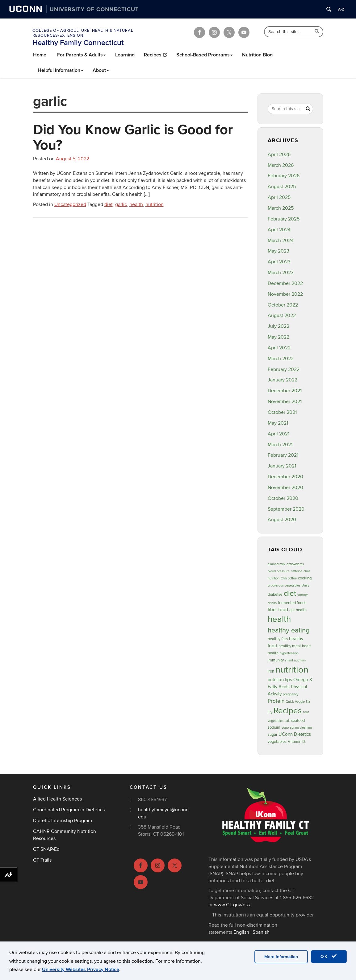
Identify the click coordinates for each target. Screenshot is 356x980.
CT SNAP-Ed (46, 849)
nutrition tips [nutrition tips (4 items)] (280, 680)
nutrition (155, 204)
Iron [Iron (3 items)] (271, 671)
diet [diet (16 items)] (290, 593)
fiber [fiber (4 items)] (272, 610)
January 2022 (283, 380)
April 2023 (279, 262)
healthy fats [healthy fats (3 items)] (278, 639)
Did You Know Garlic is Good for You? (133, 137)
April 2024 (279, 230)
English (241, 932)
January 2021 (282, 466)
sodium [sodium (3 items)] (274, 727)
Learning (125, 55)
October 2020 (283, 498)
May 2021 (278, 423)
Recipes (155, 55)
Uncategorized (70, 204)
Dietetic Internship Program (63, 821)
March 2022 (281, 359)
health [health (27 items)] (279, 619)
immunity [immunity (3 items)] (276, 660)
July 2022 (279, 326)
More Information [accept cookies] (281, 957)
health (136, 204)
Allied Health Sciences (57, 799)
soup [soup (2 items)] (285, 728)
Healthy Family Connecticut (78, 43)
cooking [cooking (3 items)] (305, 578)
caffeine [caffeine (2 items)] (297, 571)
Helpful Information (61, 70)
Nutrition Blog (257, 55)
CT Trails (42, 860)
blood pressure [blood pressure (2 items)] (279, 571)
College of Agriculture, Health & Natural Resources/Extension (83, 33)
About (101, 70)
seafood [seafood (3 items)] (298, 721)
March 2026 (281, 165)
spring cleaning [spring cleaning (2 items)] (301, 728)
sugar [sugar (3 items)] (272, 735)
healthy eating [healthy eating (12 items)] (289, 630)
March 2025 (281, 208)
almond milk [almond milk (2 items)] (276, 564)
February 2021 (283, 455)
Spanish (261, 932)
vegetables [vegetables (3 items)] (277, 742)
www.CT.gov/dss (232, 905)
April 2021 (279, 434)
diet (109, 204)
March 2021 (280, 445)
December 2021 (285, 391)
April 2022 (279, 348)
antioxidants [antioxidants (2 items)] (295, 564)
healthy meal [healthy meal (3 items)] (290, 646)
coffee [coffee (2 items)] (292, 578)
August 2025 (282, 187)
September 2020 (286, 509)
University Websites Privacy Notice (81, 970)
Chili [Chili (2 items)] (284, 578)
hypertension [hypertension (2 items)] (289, 653)
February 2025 (284, 219)
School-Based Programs (205, 55)
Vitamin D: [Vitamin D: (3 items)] (297, 742)
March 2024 (281, 241)
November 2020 (285, 488)
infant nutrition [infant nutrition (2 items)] (295, 660)
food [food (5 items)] (283, 610)
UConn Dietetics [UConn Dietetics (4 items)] (295, 734)
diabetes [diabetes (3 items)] (275, 595)
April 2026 (279, 154)
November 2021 (285, 401)
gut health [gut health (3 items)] (298, 610)
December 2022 (285, 283)
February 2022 (284, 369)
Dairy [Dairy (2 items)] (306, 585)
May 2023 (279, 251)
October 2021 (282, 412)
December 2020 (285, 477)
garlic (121, 204)
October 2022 (283, 305)
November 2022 (285, 294)
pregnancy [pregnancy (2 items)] (291, 694)
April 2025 (279, 197)
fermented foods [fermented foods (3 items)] (292, 603)
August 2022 (282, 315)
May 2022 (279, 337)
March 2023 (281, 273)
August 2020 (282, 520)
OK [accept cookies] (329, 956)
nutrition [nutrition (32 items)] (292, 670)
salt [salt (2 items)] (287, 721)
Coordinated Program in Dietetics (69, 810)
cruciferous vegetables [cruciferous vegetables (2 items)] (284, 585)
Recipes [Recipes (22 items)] (288, 711)
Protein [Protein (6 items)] (276, 701)
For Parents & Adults (82, 55)
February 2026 (284, 176)
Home (40, 55)
